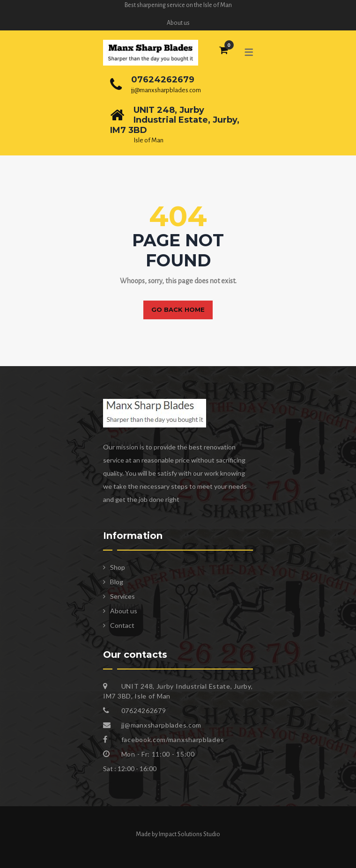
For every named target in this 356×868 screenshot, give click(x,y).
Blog (117, 582)
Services (122, 596)
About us (178, 23)
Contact (122, 625)
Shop (118, 567)
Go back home (178, 309)
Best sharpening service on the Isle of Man (178, 5)
